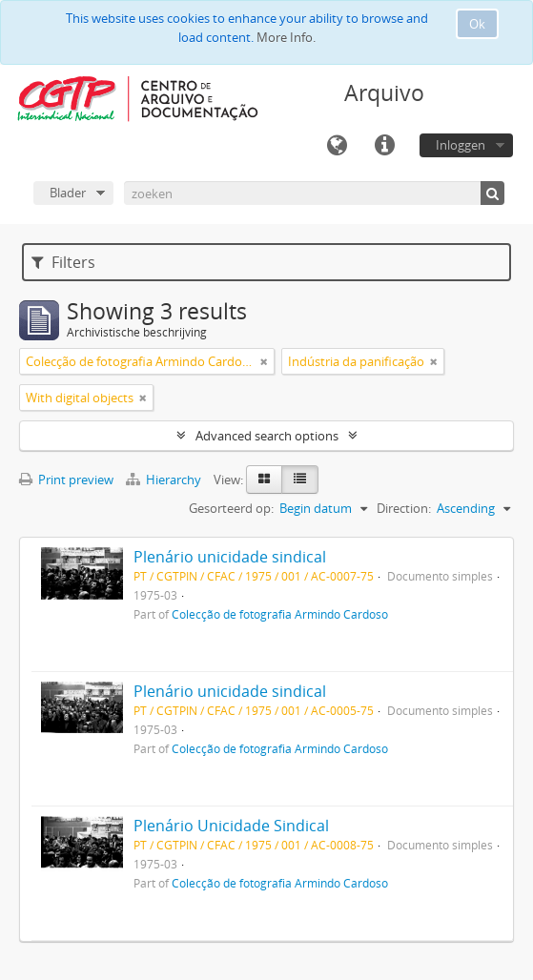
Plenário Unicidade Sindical (231, 826)
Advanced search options (267, 436)
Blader (68, 193)
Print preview (66, 480)
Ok (477, 24)
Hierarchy (165, 480)
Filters (63, 262)
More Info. (286, 37)
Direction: (404, 508)
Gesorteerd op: (231, 508)
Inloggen (461, 145)
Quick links (384, 146)
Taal (337, 146)
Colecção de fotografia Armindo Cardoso (280, 614)
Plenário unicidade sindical (230, 557)
